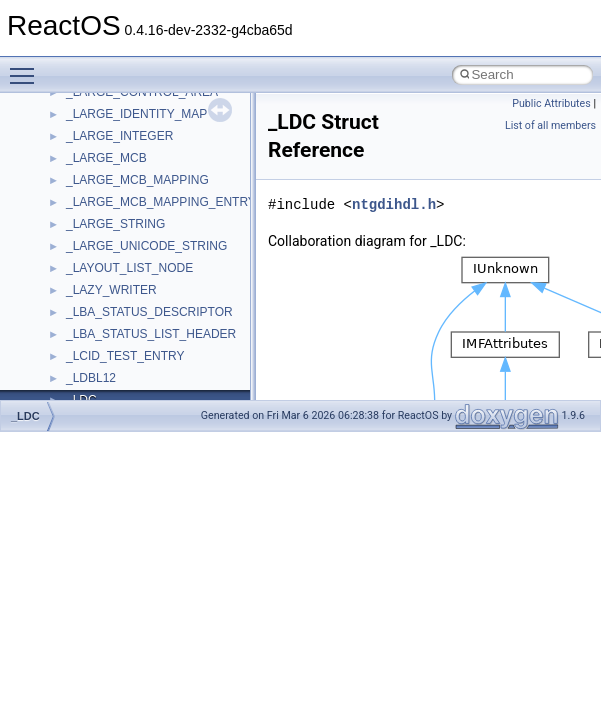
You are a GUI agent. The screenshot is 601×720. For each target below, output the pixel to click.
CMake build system (88, 197)
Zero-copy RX (71, 285)
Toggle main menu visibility (27, 67)
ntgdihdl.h (394, 204)
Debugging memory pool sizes (114, 241)
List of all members (550, 125)
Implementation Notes (92, 373)
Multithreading (71, 329)
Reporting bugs (74, 263)
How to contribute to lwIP (100, 175)
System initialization (86, 307)
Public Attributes (551, 103)
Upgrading (61, 131)
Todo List (58, 395)
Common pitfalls (77, 219)
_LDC (25, 416)
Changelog (63, 153)
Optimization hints (81, 351)
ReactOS (42, 109)
